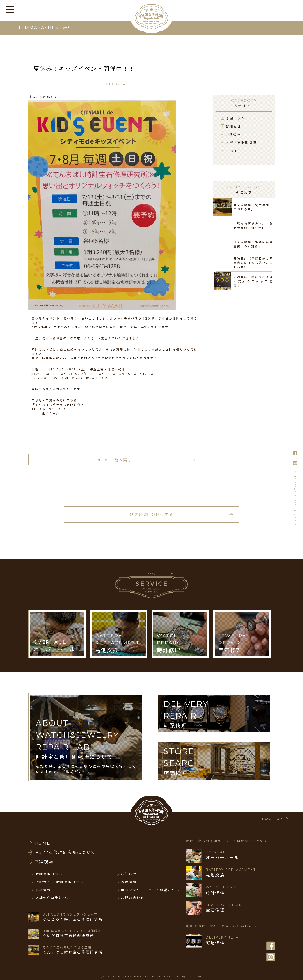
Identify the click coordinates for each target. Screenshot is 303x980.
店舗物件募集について (55, 898)
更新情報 (233, 134)
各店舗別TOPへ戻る (152, 515)
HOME (42, 843)
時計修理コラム (49, 874)
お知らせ (233, 126)
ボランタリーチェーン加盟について (152, 890)
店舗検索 (44, 862)
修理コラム (235, 118)
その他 (231, 151)
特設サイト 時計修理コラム (59, 882)
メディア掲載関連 (241, 143)
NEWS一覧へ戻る (115, 460)
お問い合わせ (133, 898)
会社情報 (43, 890)
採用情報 (129, 882)
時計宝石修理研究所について (65, 852)
